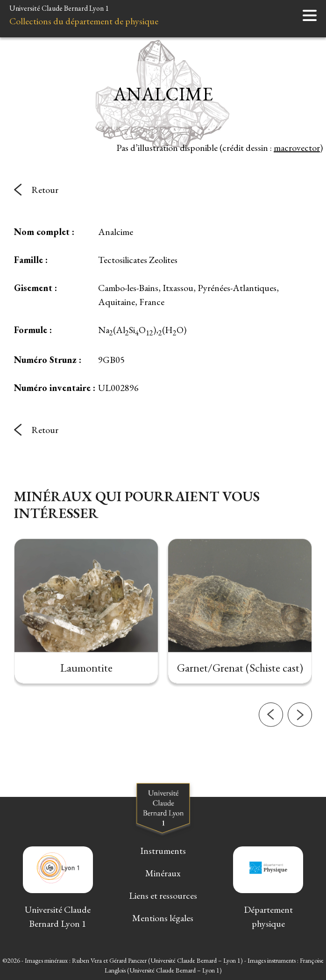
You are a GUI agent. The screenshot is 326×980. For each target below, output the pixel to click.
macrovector (297, 148)
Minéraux (163, 873)
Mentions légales (163, 918)
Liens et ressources (163, 895)
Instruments (163, 851)
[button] (271, 755)
